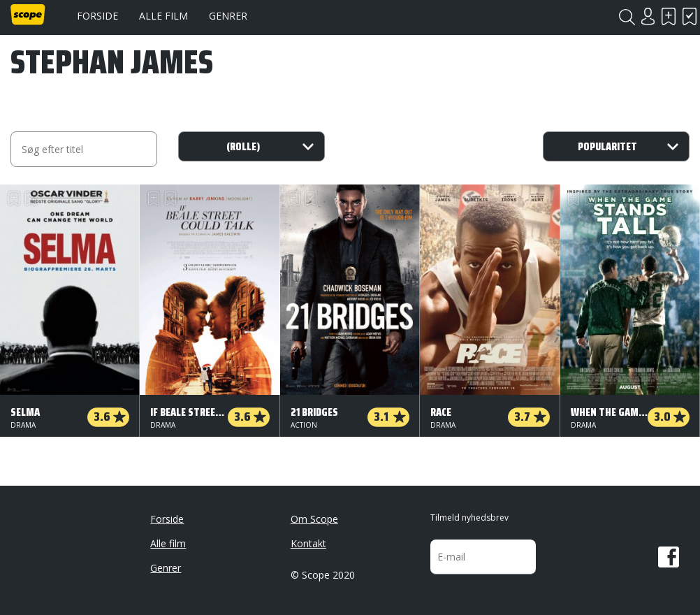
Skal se (669, 16)
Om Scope (314, 519)
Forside (97, 16)
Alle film (163, 16)
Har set (690, 16)
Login (648, 16)
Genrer (228, 16)
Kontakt (308, 543)
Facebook (669, 557)
